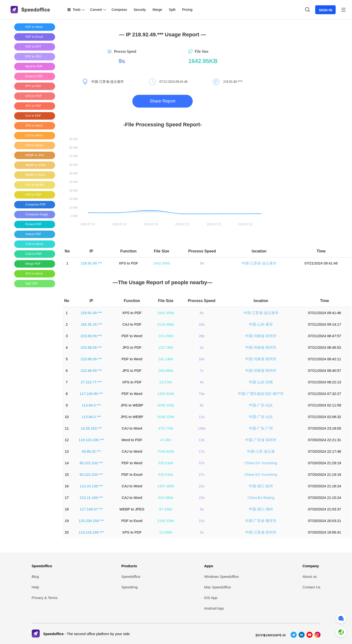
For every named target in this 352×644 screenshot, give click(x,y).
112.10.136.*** (91, 486)
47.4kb (166, 440)
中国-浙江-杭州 (261, 486)
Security (140, 10)
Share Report (163, 101)
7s (202, 370)
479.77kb (166, 428)
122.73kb (166, 347)
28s (202, 336)
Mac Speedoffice (217, 587)
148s (202, 428)
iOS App (211, 598)
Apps (209, 566)
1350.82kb (166, 394)
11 (67, 428)
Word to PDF (132, 440)
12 (67, 440)
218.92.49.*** (91, 263)
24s (202, 359)
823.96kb (166, 498)
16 (67, 486)
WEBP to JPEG (132, 509)
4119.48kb (166, 324)
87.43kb (166, 509)
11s (202, 417)
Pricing (187, 10)
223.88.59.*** (91, 336)
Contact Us (311, 587)
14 (67, 463)
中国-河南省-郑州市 (261, 336)
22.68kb (166, 532)
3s (202, 509)
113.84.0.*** (91, 405)
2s (202, 347)
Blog (35, 576)
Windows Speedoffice (221, 576)
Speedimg (130, 587)
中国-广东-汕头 (261, 405)
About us (310, 576)
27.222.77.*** (91, 382)
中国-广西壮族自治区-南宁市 (261, 394)
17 (67, 498)
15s (202, 498)
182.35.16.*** (91, 324)
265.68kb (166, 370)
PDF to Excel (132, 474)
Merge (157, 10)
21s (202, 486)
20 (67, 532)
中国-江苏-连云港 (261, 451)
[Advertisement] (33, 363)
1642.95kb (161, 263)
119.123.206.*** (91, 440)
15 (67, 474)
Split (172, 10)
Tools (77, 10)
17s (202, 451)
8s (202, 405)
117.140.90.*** (91, 394)
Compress (119, 10)
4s (202, 382)
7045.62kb (166, 451)
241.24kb (166, 359)
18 (67, 509)
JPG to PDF (132, 347)
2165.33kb (166, 521)
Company (311, 566)
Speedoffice (42, 566)
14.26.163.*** (91, 428)
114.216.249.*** (91, 532)
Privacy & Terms (45, 598)
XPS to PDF (128, 263)
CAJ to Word (132, 428)
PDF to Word (132, 336)
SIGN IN (326, 10)
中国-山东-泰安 (261, 324)
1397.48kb (166, 486)
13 (67, 451)
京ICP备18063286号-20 (271, 635)
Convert (96, 10)
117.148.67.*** (91, 509)
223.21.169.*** (91, 498)
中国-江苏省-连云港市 (259, 263)
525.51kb (166, 463)
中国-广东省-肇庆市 (261, 521)
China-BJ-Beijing (261, 498)
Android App (214, 608)
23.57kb (166, 382)
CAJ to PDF (132, 324)
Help (35, 587)
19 (67, 521)
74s (202, 394)
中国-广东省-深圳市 (261, 440)
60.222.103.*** (91, 463)
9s (202, 263)
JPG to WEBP (132, 405)
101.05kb (166, 336)
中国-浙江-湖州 (261, 509)
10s (202, 324)
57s (202, 463)
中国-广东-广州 (261, 428)
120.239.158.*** (91, 521)
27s (202, 474)
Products (129, 566)
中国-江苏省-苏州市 (261, 532)
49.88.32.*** (91, 451)
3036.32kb (166, 405)
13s (202, 440)
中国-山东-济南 (261, 382)
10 (67, 417)
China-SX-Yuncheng (261, 463)
